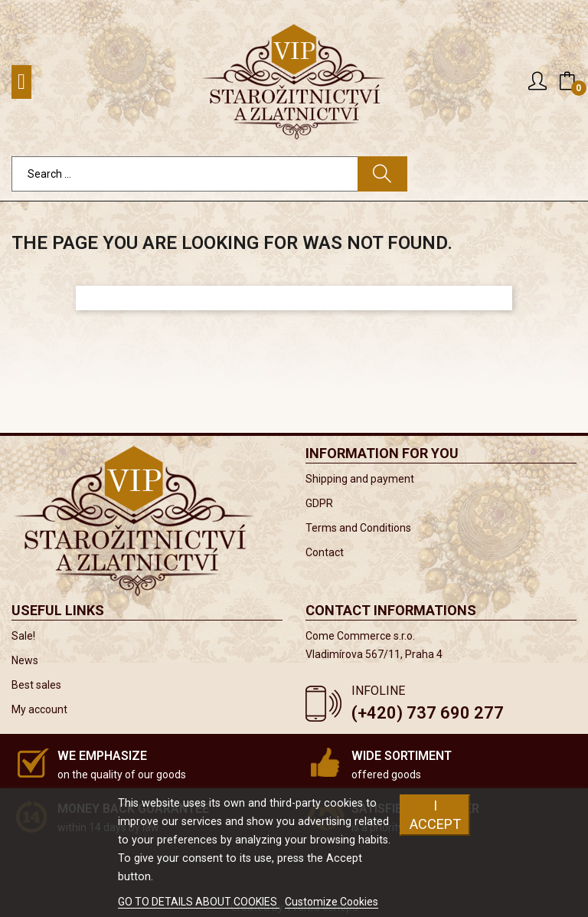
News (25, 660)
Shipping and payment (360, 479)
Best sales (36, 685)
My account (39, 709)
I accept (435, 815)
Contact (325, 552)
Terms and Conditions (358, 528)
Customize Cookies (332, 902)
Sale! (23, 636)
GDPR (319, 503)
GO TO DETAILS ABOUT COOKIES (199, 902)
